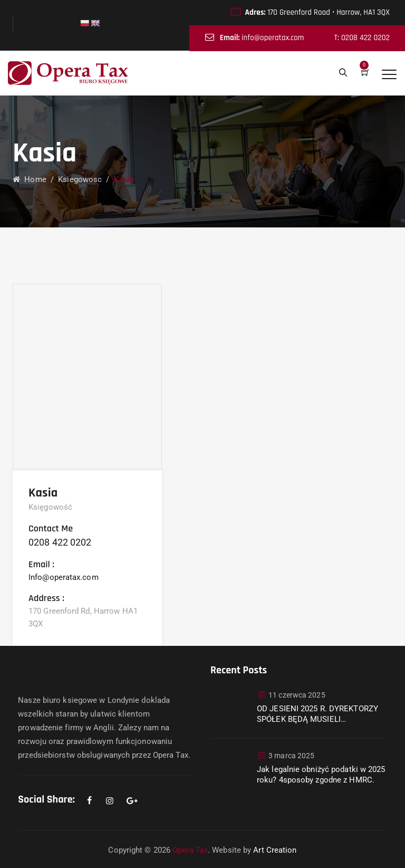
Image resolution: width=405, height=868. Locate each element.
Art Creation (275, 850)
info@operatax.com (273, 38)
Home (30, 179)
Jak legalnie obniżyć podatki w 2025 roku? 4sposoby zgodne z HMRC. (321, 775)
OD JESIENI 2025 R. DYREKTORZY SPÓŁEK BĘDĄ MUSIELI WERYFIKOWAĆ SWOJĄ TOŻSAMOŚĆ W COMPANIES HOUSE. (317, 714)
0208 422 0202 (60, 542)
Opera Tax (190, 850)
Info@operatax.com (64, 577)
